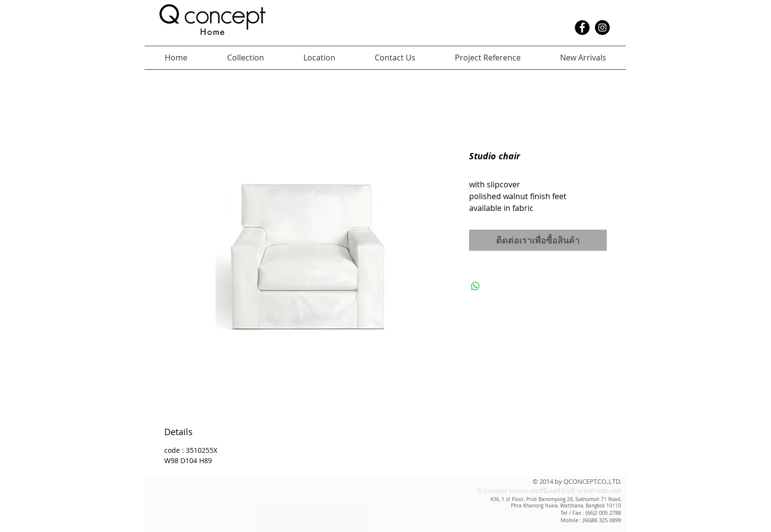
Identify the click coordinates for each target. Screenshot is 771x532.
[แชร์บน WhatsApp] (475, 286)
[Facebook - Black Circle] (582, 28)
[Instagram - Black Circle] (602, 28)
